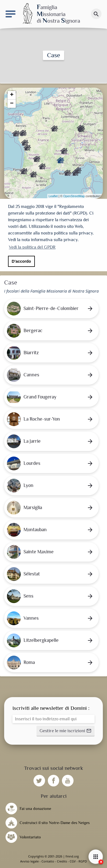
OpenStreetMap (74, 196)
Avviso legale (29, 861)
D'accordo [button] (21, 261)
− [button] (12, 104)
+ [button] (12, 95)
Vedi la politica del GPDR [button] (32, 247)
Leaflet (53, 196)
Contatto (48, 861)
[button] (66, 731)
